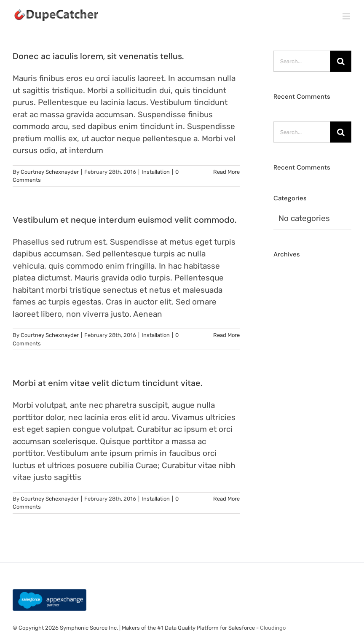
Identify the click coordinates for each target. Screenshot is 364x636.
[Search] (341, 61)
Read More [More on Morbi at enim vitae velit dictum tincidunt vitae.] (226, 499)
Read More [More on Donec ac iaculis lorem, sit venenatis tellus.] (226, 172)
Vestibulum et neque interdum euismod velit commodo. (124, 220)
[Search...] (302, 61)
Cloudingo (273, 628)
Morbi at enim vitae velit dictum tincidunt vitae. (107, 383)
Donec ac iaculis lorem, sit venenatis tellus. (98, 56)
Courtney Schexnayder (50, 172)
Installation (156, 172)
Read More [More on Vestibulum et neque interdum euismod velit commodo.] (226, 335)
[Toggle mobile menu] (347, 16)
